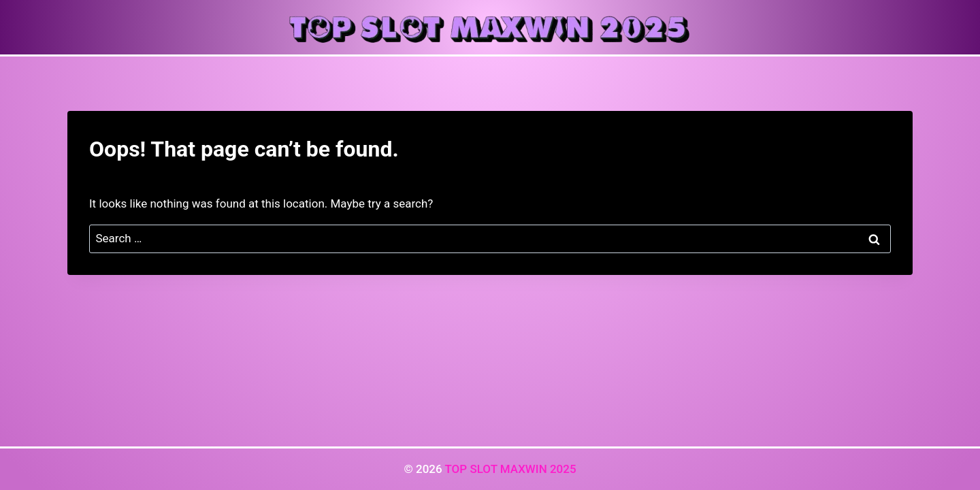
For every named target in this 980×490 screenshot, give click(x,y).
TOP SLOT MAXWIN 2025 (510, 469)
